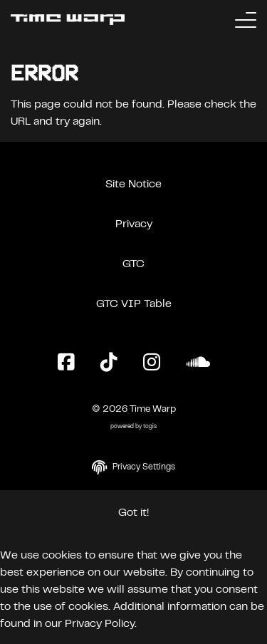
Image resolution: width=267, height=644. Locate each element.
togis (150, 427)
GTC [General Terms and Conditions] (133, 264)
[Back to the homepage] (68, 20)
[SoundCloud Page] (198, 363)
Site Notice (133, 185)
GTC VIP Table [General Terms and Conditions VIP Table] (134, 304)
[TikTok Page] (109, 363)
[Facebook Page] (66, 363)
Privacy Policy (100, 624)
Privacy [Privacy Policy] (134, 224)
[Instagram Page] (152, 363)
